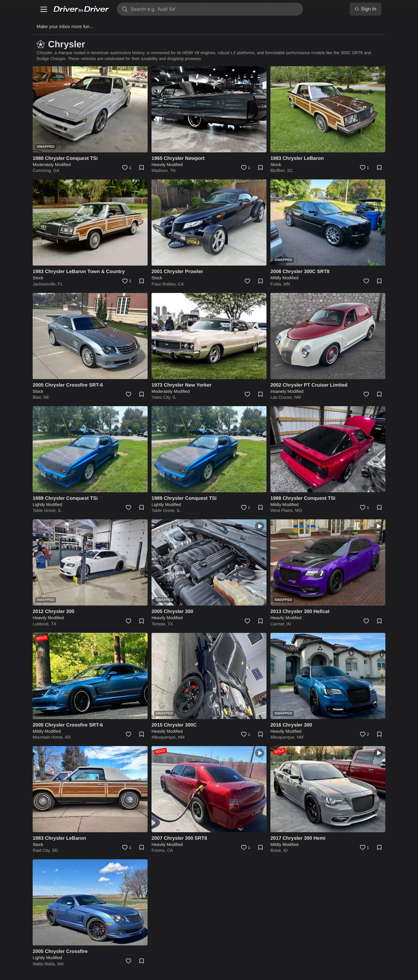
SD (55, 850)
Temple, (160, 624)
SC (290, 170)
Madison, (161, 170)
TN (173, 170)
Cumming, (43, 170)
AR (68, 737)
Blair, (38, 397)
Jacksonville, (45, 284)
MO (299, 510)
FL (60, 284)
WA (60, 964)
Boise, (277, 850)
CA (181, 284)
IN (289, 624)
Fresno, (159, 850)
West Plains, (283, 510)
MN (287, 284)
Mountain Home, (49, 737)
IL (175, 397)
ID (286, 850)
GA (56, 170)
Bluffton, (279, 170)
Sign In (366, 9)
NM (297, 397)
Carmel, (278, 624)
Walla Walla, (45, 964)
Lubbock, (42, 624)
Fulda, (277, 284)
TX (54, 624)
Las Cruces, (282, 397)
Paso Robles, (165, 284)
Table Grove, (45, 510)
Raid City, (42, 850)
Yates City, (162, 397)
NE (46, 397)
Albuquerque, (165, 737)
